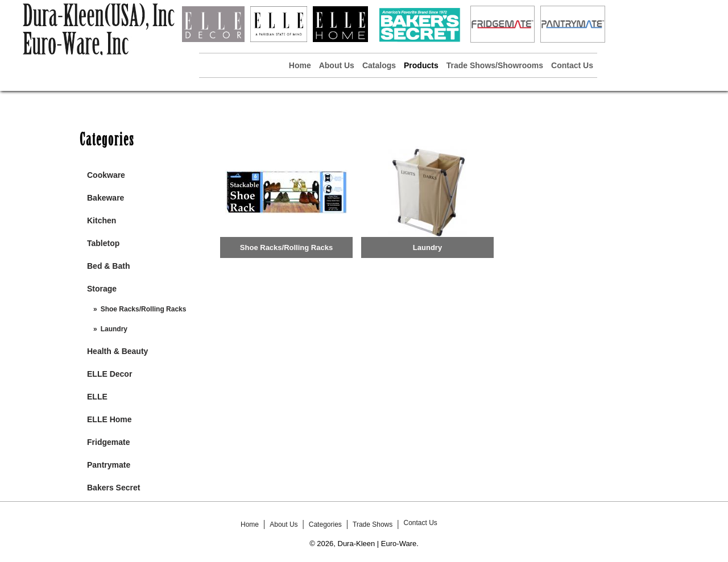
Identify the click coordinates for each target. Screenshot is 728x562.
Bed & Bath (108, 266)
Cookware (106, 175)
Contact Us (572, 65)
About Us (337, 65)
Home (300, 65)
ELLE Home (109, 419)
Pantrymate (109, 465)
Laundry (114, 329)
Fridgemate (108, 442)
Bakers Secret (113, 488)
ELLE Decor (109, 374)
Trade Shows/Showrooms (495, 65)
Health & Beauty (117, 351)
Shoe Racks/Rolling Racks (144, 309)
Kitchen (102, 220)
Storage (102, 289)
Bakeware (106, 198)
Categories (325, 524)
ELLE (97, 397)
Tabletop (103, 243)
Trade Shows (373, 524)
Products (421, 65)
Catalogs (379, 65)
